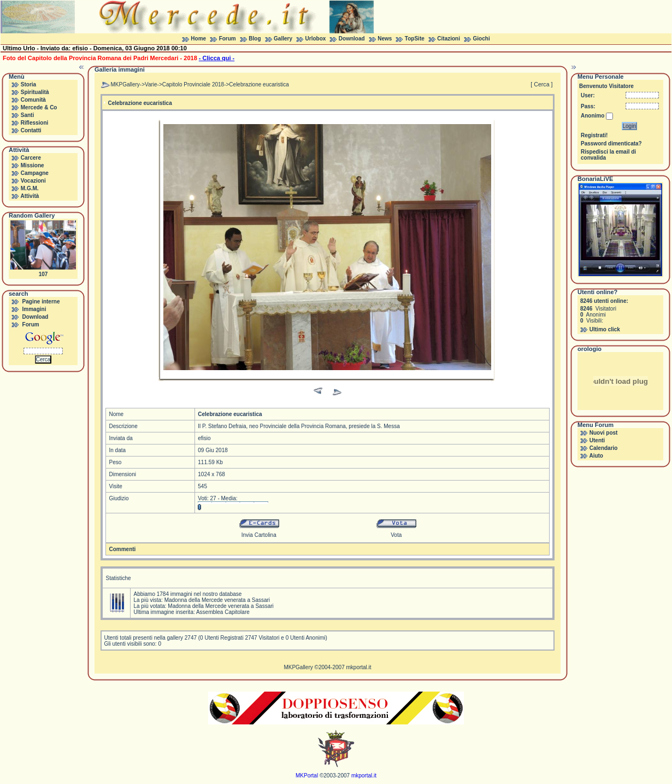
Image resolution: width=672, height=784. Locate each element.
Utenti (597, 440)
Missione (33, 165)
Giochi (482, 39)
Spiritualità (35, 92)
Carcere (31, 158)
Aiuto (596, 456)
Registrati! (594, 135)
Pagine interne (41, 302)
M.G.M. (30, 188)
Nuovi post (604, 433)
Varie (151, 84)
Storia (28, 84)
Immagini (34, 309)
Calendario (604, 448)
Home (198, 39)
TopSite (415, 39)
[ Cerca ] (541, 84)
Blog (255, 39)
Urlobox (316, 39)
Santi (27, 115)
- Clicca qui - (217, 58)
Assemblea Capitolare (223, 612)
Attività (30, 196)
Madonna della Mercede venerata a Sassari (217, 600)
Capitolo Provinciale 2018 (193, 84)
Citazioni (449, 39)
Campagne (35, 173)
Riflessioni (35, 123)
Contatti (31, 130)
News (385, 39)
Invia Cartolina (259, 535)
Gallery (283, 39)
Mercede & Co (39, 107)
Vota (396, 535)
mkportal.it (358, 667)
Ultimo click (605, 329)
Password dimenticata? (611, 144)
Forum (228, 39)
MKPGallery (125, 84)
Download (352, 39)
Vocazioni (33, 181)
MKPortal (307, 776)
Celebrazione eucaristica (259, 84)
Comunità (33, 100)
